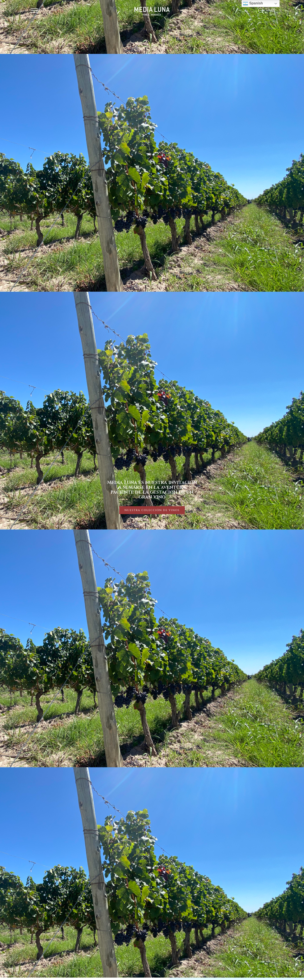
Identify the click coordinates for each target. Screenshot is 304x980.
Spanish (253, 4)
